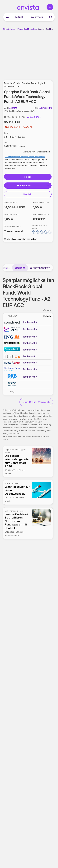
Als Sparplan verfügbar (25, 239)
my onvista (37, 17)
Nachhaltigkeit (40, 268)
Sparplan (20, 268)
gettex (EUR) (34, 117)
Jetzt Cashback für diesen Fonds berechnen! (25, 157)
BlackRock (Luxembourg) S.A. (22, 111)
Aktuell (19, 17)
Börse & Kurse (9, 29)
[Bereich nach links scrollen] (6, 268)
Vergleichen (24, 186)
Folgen (28, 177)
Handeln (28, 194)
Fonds (20, 29)
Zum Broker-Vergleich (36, 402)
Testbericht (30, 322)
